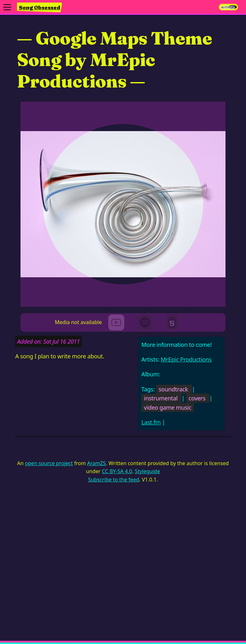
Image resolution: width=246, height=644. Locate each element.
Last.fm (151, 422)
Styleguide (148, 471)
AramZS (96, 463)
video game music (168, 407)
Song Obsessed (40, 7)
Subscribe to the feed (114, 480)
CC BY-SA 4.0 (117, 471)
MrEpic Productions (186, 359)
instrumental (161, 398)
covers (197, 398)
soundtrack (173, 389)
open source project (49, 463)
